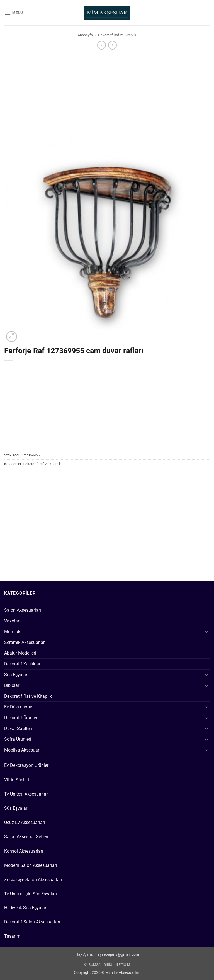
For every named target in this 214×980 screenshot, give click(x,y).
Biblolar (12, 685)
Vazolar (12, 621)
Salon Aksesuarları (23, 610)
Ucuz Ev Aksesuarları (25, 822)
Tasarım (12, 936)
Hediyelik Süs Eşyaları (26, 908)
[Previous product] (112, 45)
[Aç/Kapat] (206, 632)
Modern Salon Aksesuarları (31, 865)
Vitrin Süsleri (17, 780)
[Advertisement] (107, 92)
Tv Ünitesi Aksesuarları (26, 794)
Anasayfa (85, 35)
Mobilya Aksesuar (22, 750)
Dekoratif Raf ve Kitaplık (117, 35)
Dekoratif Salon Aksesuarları (32, 922)
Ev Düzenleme (18, 707)
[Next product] (102, 45)
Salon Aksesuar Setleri (26, 837)
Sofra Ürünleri (18, 739)
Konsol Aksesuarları (24, 851)
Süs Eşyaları (16, 675)
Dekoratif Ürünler (21, 718)
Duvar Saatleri (18, 729)
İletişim (123, 965)
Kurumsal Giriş (98, 965)
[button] (14, 13)
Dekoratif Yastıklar (22, 664)
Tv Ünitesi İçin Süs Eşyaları (31, 894)
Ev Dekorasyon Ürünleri (27, 765)
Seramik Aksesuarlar (24, 642)
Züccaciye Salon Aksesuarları (33, 880)
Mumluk (12, 632)
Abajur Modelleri (20, 653)
